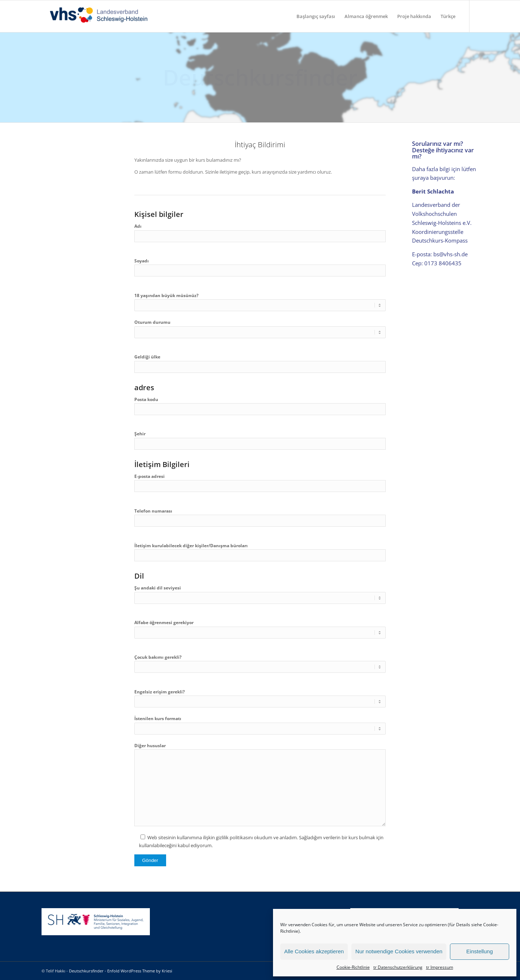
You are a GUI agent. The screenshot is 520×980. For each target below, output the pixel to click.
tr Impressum (440, 967)
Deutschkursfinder (86, 971)
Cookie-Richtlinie (353, 967)
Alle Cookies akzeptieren (314, 951)
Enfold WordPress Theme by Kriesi (140, 971)
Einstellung (479, 951)
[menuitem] (316, 16)
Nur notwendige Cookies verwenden (399, 951)
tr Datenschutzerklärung (398, 967)
